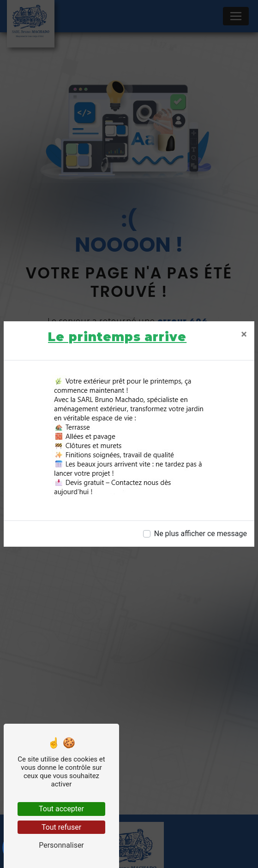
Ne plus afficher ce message (201, 534)
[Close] (244, 334)
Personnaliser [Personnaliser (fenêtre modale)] (61, 845)
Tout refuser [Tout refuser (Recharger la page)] (61, 827)
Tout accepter (61, 809)
